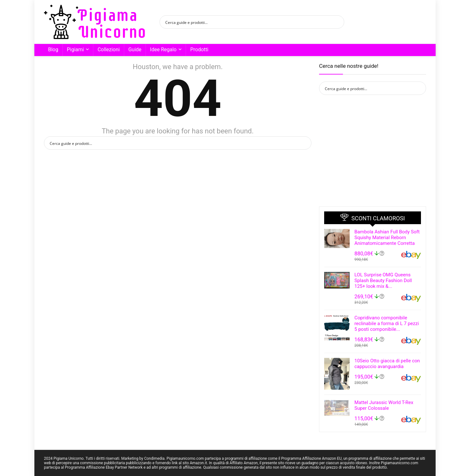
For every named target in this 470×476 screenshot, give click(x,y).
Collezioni (108, 50)
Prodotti (199, 50)
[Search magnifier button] (338, 22)
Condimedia (154, 458)
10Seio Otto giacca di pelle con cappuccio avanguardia (387, 364)
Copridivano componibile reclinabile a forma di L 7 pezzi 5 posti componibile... (387, 323)
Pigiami (75, 50)
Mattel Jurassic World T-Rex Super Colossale (384, 405)
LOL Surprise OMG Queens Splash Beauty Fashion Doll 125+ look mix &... (383, 281)
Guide (135, 50)
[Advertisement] (373, 151)
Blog (53, 50)
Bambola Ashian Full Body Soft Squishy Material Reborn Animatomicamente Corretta (387, 238)
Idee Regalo (163, 50)
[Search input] (248, 22)
